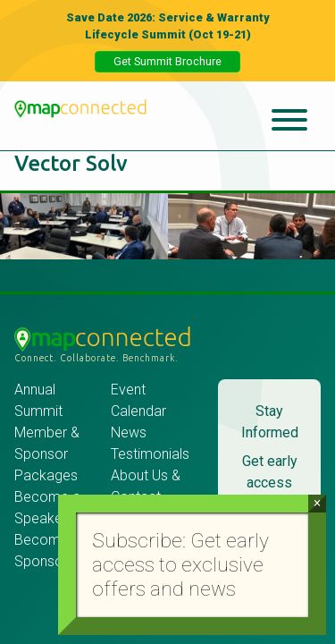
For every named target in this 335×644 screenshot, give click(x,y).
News (129, 432)
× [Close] (317, 503)
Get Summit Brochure (167, 61)
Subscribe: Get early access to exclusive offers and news (180, 565)
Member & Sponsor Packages (48, 454)
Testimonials (150, 454)
